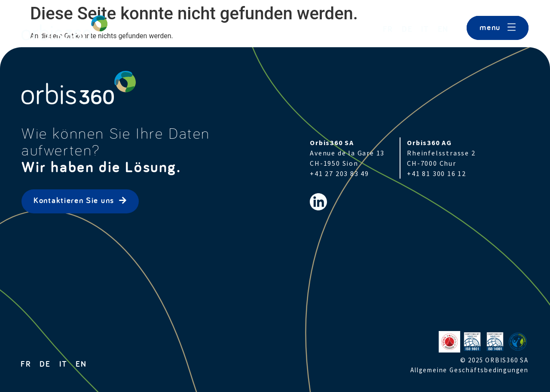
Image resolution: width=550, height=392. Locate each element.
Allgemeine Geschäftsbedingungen (469, 370)
